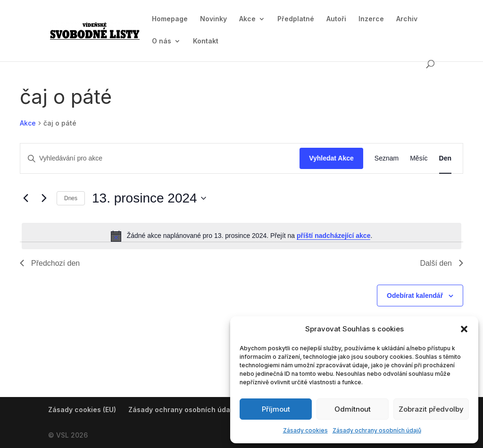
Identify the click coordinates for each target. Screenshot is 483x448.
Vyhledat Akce (331, 158)
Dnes (71, 198)
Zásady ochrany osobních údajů (377, 430)
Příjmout (276, 409)
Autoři (336, 19)
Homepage (170, 19)
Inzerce (371, 19)
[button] (464, 329)
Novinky (213, 19)
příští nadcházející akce (333, 236)
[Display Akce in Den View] (445, 158)
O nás (162, 41)
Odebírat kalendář (415, 296)
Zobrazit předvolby (431, 409)
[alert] (241, 236)
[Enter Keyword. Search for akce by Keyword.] (160, 158)
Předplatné (296, 19)
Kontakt (206, 41)
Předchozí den (50, 263)
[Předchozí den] (25, 198)
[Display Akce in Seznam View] (387, 158)
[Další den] (44, 198)
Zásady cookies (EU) (82, 410)
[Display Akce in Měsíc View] (419, 158)
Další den (441, 263)
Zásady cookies (305, 430)
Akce (247, 19)
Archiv (407, 19)
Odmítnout (353, 409)
